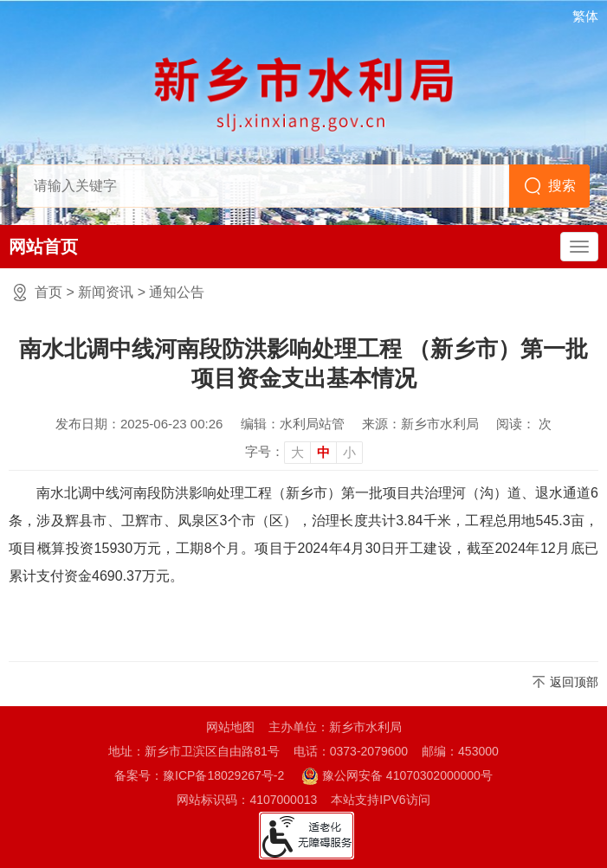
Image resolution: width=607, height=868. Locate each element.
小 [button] (349, 452)
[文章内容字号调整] (304, 452)
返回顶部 (574, 682)
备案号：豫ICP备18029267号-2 (199, 775)
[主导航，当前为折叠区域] (579, 247)
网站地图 (230, 727)
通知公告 (177, 292)
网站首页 (43, 247)
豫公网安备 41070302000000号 (397, 776)
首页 (48, 292)
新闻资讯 (106, 292)
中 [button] (323, 452)
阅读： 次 (524, 424)
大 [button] (297, 452)
